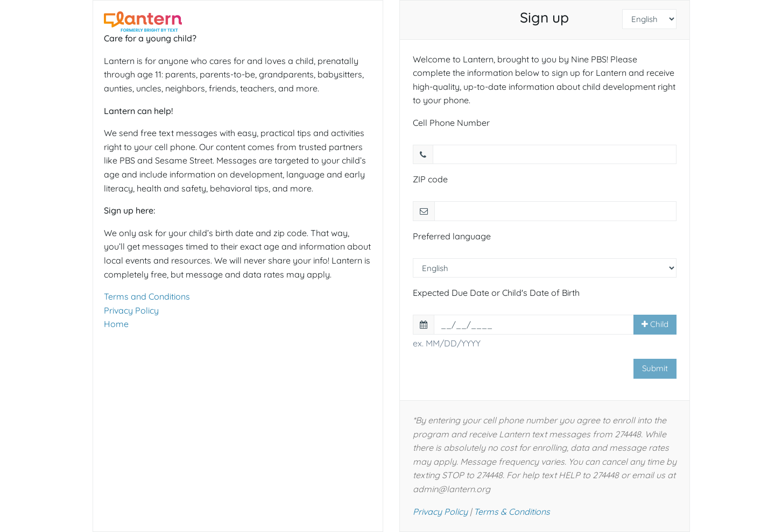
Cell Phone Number (451, 123)
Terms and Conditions (147, 296)
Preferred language (452, 236)
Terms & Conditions (512, 512)
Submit (655, 368)
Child (655, 324)
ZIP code (430, 179)
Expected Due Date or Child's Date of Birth (496, 293)
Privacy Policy (131, 310)
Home (116, 324)
